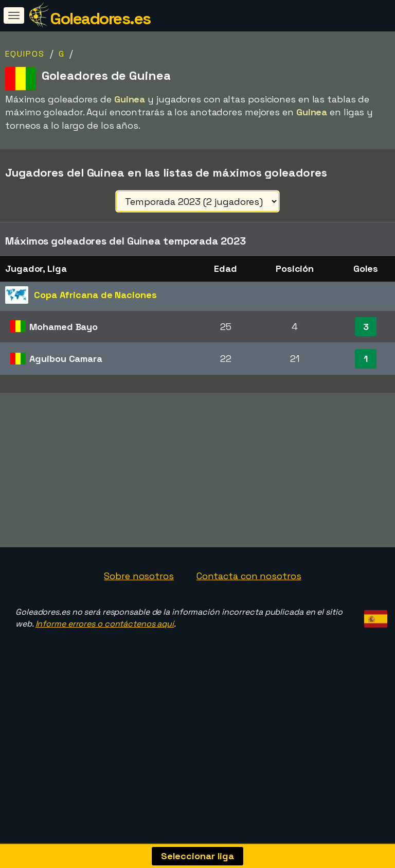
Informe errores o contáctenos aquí (105, 662)
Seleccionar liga (197, 856)
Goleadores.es (100, 19)
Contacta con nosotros (249, 614)
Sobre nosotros (139, 614)
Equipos (25, 54)
